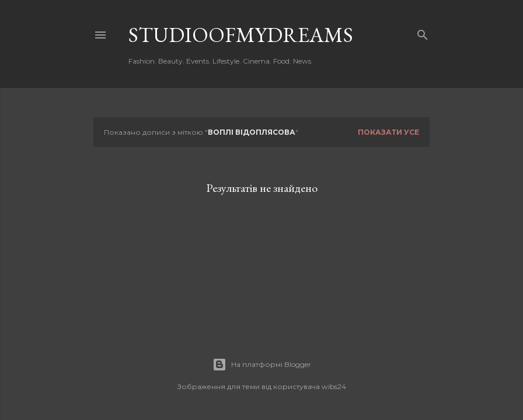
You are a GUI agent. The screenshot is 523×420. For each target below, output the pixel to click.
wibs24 (334, 386)
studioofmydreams (241, 35)
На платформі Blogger (262, 365)
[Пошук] (423, 32)
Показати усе (388, 132)
